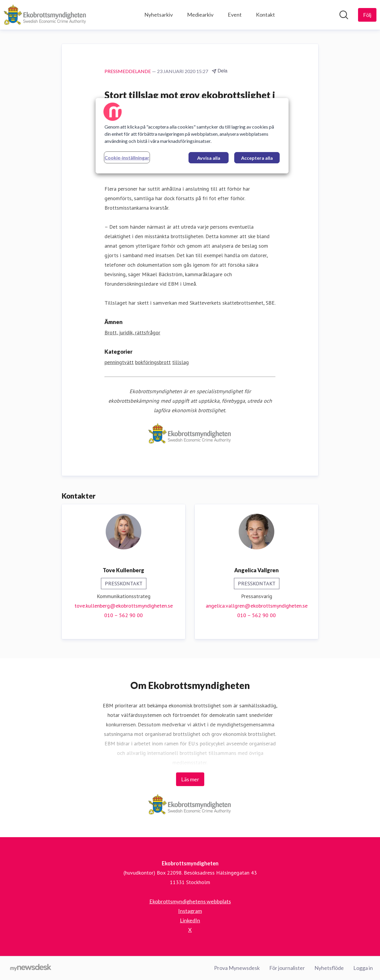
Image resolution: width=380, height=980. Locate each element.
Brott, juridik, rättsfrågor (132, 332)
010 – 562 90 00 (123, 615)
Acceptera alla (257, 158)
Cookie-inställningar (127, 158)
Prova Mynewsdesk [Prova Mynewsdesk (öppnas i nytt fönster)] (237, 968)
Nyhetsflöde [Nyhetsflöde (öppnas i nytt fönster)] (329, 968)
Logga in (363, 968)
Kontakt (265, 15)
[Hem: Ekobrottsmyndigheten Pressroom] (45, 15)
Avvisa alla (209, 158)
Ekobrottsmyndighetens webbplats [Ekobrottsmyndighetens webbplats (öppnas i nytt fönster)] (190, 901)
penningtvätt (119, 362)
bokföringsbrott (153, 362)
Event (235, 15)
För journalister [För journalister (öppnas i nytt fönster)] (287, 968)
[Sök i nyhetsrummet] (344, 15)
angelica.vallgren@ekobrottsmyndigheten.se (257, 606)
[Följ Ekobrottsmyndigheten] (367, 15)
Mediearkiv (200, 15)
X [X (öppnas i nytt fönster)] (190, 930)
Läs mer (190, 779)
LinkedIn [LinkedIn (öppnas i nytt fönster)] (190, 920)
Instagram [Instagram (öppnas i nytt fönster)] (190, 911)
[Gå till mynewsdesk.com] (31, 968)
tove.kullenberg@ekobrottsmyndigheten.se (124, 606)
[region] (192, 136)
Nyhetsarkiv (159, 15)
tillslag (180, 362)
